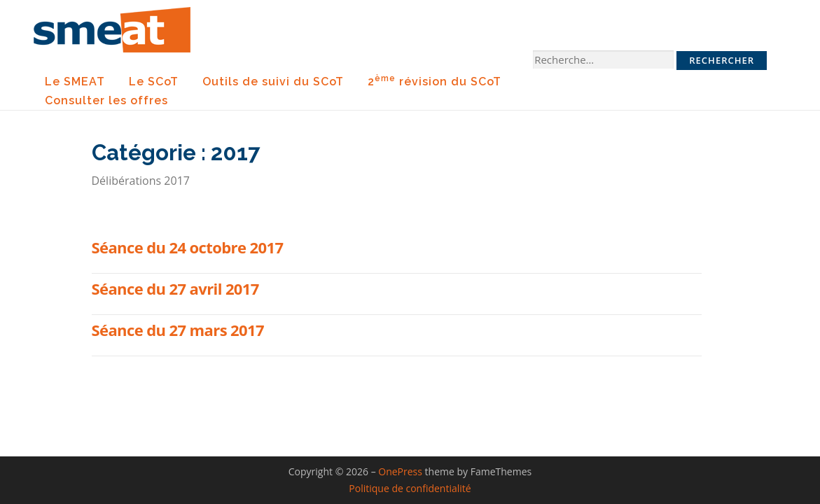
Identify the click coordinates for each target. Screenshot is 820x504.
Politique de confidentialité (410, 488)
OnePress (400, 471)
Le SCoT (154, 82)
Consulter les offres (106, 100)
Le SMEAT (75, 82)
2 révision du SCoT (435, 81)
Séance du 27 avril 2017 (175, 288)
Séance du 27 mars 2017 (178, 330)
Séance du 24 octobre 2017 (188, 247)
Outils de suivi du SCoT (273, 82)
